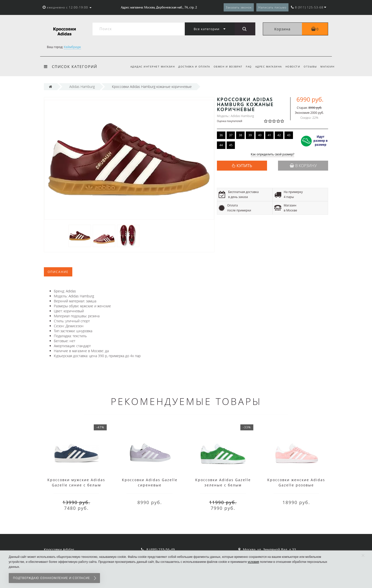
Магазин (327, 66)
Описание (58, 272)
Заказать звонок (239, 7)
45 (231, 145)
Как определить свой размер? (273, 155)
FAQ (246, 66)
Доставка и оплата (189, 66)
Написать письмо (272, 7)
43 (289, 135)
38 (240, 135)
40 (260, 135)
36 (221, 135)
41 (270, 135)
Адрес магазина (266, 66)
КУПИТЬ (244, 166)
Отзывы (310, 66)
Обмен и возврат (224, 66)
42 (279, 135)
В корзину (303, 166)
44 (221, 145)
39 (250, 135)
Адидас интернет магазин (147, 66)
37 (231, 135)
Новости (291, 66)
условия (253, 562)
